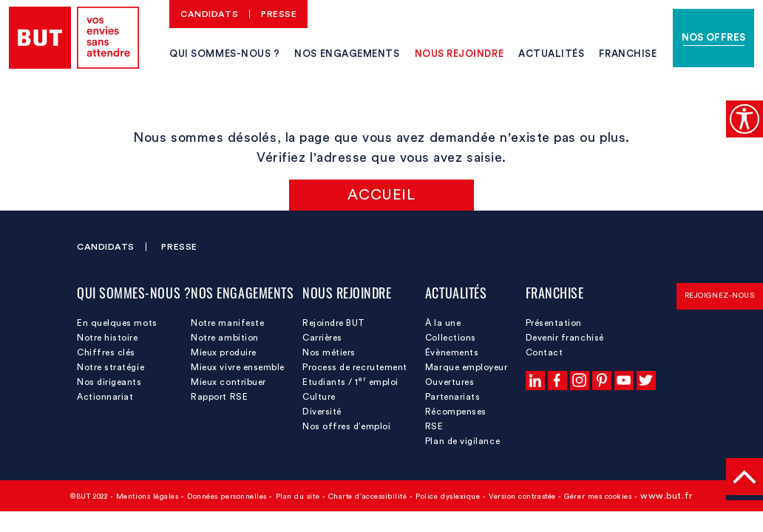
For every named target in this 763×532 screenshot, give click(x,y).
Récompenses (456, 412)
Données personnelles (227, 497)
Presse (279, 14)
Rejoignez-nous (720, 296)
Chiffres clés (106, 352)
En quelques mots (117, 323)
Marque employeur (467, 367)
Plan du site (298, 497)
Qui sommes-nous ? (224, 54)
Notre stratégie (111, 367)
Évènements (452, 352)
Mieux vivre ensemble (238, 367)
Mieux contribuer (228, 382)
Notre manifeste (227, 323)
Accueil (381, 195)
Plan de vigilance (462, 441)
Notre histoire (108, 338)
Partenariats (452, 397)
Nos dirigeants (109, 382)
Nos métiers (329, 352)
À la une (443, 323)
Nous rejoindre (460, 54)
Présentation (554, 323)
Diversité (322, 412)
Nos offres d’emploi (346, 426)
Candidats (209, 14)
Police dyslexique (448, 497)
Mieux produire (224, 352)
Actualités (551, 54)
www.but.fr (666, 496)
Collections (451, 338)
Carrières (322, 338)
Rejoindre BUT (334, 323)
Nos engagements (347, 54)
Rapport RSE (219, 397)
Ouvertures (450, 382)
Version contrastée (522, 497)
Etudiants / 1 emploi (350, 381)
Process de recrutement (355, 367)
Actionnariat (105, 397)
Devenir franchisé (565, 338)
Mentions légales (147, 497)
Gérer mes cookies (598, 497)
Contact (545, 352)
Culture (319, 397)
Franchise (628, 54)
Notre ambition (225, 338)
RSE (434, 426)
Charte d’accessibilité (368, 497)
